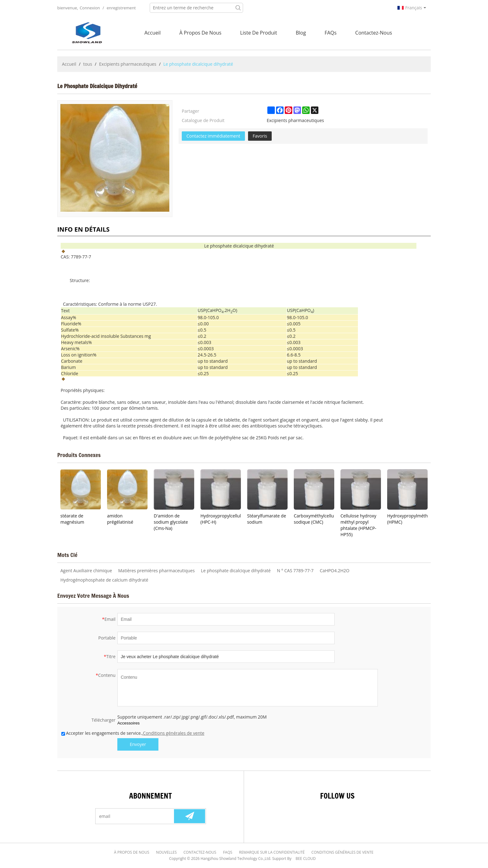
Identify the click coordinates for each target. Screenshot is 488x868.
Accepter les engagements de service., (133, 733)
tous (88, 64)
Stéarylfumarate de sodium (267, 519)
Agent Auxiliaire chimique (86, 571)
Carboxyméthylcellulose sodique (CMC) (314, 519)
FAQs (331, 33)
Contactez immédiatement (213, 136)
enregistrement (121, 8)
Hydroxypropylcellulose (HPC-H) (221, 519)
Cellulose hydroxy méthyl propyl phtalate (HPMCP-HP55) (358, 525)
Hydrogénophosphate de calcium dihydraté (104, 580)
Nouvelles (168, 852)
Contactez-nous (373, 33)
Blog (301, 33)
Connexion (90, 8)
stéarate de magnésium (72, 519)
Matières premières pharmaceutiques (157, 571)
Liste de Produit (258, 33)
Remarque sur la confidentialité (271, 852)
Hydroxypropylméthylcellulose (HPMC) (407, 519)
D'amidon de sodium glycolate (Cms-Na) (171, 522)
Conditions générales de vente (174, 733)
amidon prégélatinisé (120, 519)
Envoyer (138, 744)
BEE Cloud (306, 859)
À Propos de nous (200, 33)
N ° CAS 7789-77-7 (295, 571)
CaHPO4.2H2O (335, 571)
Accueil (152, 33)
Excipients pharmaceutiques (128, 64)
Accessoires (129, 723)
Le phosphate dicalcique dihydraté (236, 571)
